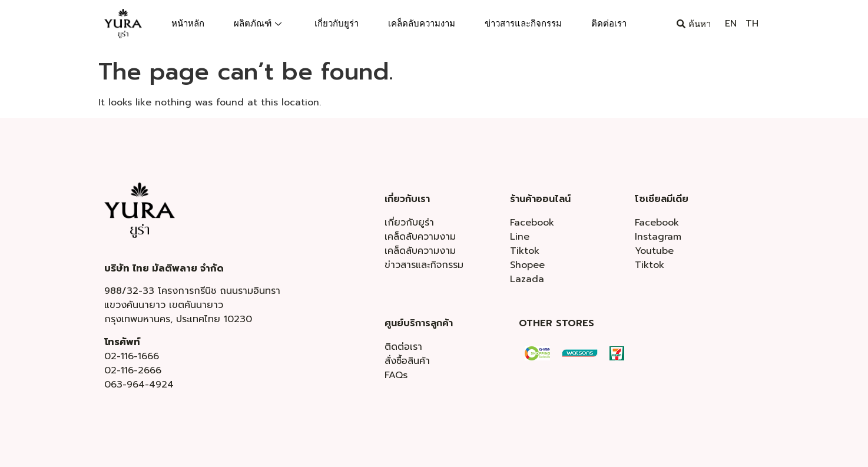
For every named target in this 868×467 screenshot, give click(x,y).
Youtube (654, 251)
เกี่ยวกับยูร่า (337, 24)
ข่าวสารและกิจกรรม (523, 24)
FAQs (396, 375)
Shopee (527, 265)
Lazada (527, 279)
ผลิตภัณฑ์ (258, 24)
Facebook (532, 223)
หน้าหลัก (188, 24)
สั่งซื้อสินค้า (407, 361)
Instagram (658, 237)
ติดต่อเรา (609, 24)
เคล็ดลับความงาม (422, 24)
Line (520, 237)
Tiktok (525, 251)
